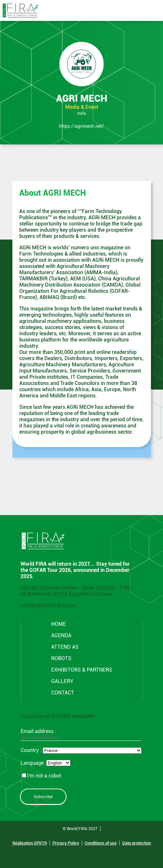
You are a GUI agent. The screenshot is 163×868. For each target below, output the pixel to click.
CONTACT (63, 693)
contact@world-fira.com (49, 605)
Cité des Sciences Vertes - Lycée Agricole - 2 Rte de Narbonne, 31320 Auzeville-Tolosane (76, 591)
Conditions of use (101, 843)
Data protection (137, 843)
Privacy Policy (66, 843)
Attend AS (65, 647)
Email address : (81, 734)
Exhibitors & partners (82, 670)
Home (59, 624)
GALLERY (62, 681)
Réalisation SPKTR (30, 843)
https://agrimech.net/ (81, 126)
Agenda (61, 635)
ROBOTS (61, 658)
